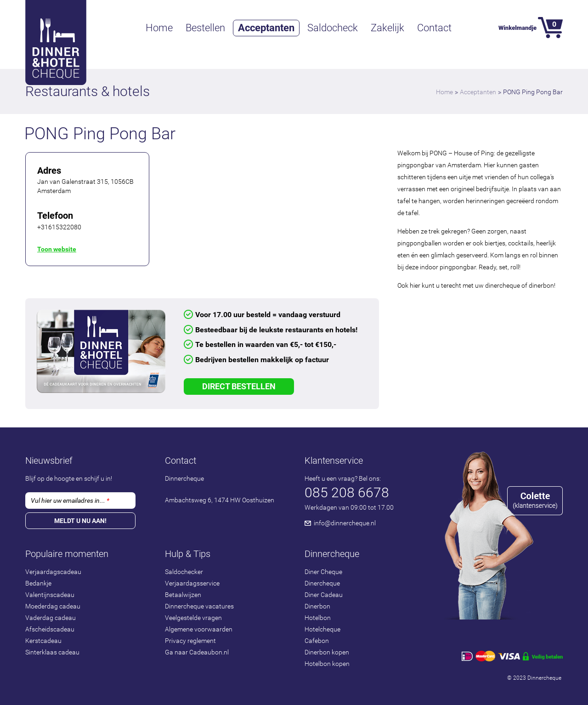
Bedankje (38, 583)
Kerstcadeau (43, 641)
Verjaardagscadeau (53, 572)
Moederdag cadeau (53, 606)
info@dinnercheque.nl (345, 523)
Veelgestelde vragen (193, 618)
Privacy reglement (190, 641)
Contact (434, 28)
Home (159, 28)
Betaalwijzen (183, 595)
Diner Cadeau (324, 595)
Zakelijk (387, 28)
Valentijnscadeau (50, 595)
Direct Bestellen (239, 386)
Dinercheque (322, 583)
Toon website (57, 249)
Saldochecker (184, 572)
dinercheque (503, 285)
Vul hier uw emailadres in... (70, 500)
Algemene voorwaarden (199, 629)
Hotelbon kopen (327, 664)
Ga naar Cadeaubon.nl (197, 652)
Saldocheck (333, 28)
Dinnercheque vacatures (199, 606)
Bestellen (205, 28)
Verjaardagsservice (192, 583)
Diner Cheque (323, 572)
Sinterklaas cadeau (52, 652)
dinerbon (541, 285)
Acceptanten (266, 28)
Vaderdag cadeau (51, 618)
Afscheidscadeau (50, 629)
